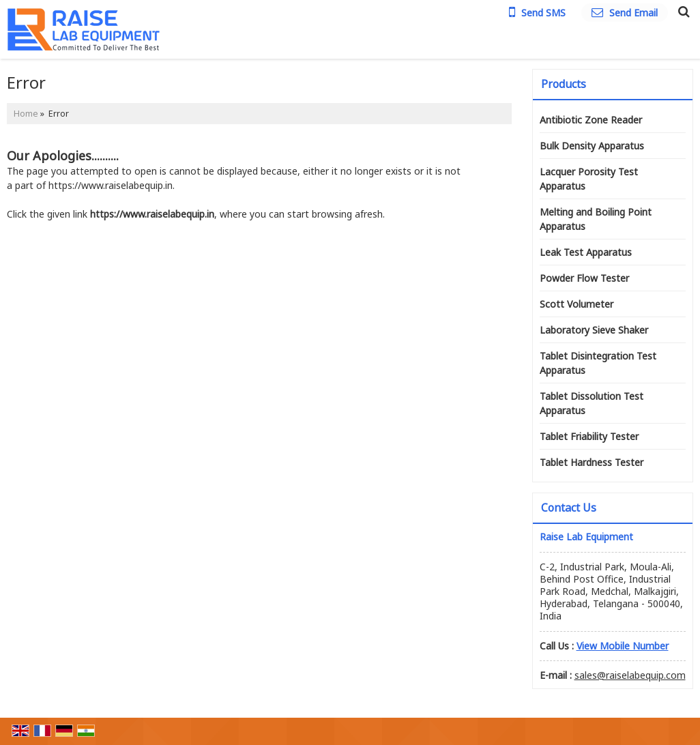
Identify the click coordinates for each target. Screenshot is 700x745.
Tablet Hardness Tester (592, 462)
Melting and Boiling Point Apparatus (596, 219)
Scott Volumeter (577, 304)
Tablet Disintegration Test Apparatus (598, 363)
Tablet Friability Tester (589, 436)
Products (564, 84)
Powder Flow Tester (584, 278)
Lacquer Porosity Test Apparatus (589, 179)
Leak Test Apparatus (586, 252)
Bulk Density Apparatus (592, 146)
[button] (623, 646)
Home (26, 114)
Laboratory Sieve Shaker (594, 330)
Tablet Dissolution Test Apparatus (592, 403)
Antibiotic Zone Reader (591, 120)
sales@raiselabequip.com (630, 675)
